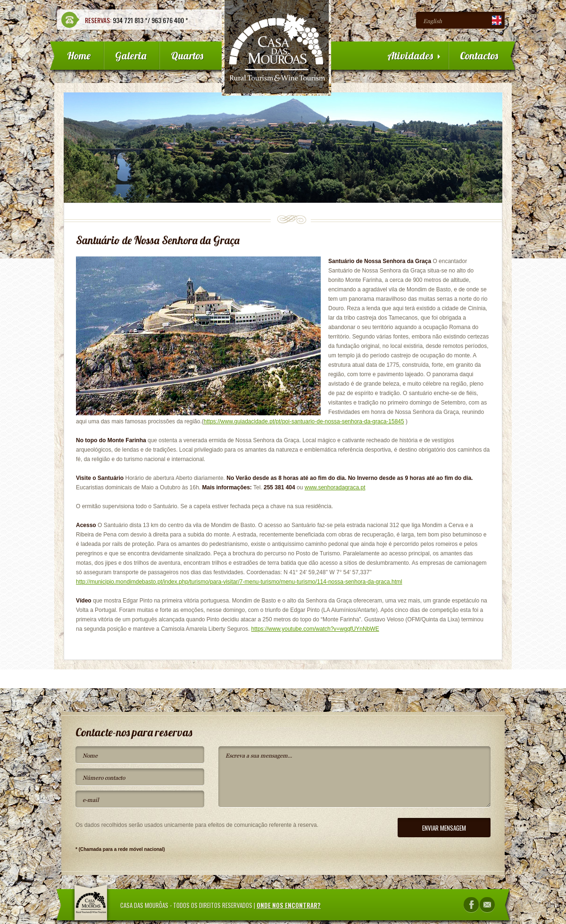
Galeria (131, 56)
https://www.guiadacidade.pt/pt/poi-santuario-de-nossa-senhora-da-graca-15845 (304, 421)
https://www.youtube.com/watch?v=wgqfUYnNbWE (315, 629)
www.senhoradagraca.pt (335, 487)
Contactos (479, 56)
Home (79, 56)
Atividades (414, 56)
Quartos (187, 56)
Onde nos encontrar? (289, 905)
